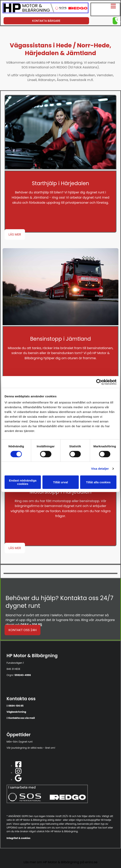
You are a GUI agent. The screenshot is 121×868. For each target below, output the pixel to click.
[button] (106, 6)
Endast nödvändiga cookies (23, 482)
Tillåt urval (61, 482)
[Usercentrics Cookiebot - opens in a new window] (99, 382)
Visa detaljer (100, 469)
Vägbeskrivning (16, 712)
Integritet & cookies (18, 838)
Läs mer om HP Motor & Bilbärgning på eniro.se (60, 862)
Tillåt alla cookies (98, 482)
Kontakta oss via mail (22, 718)
